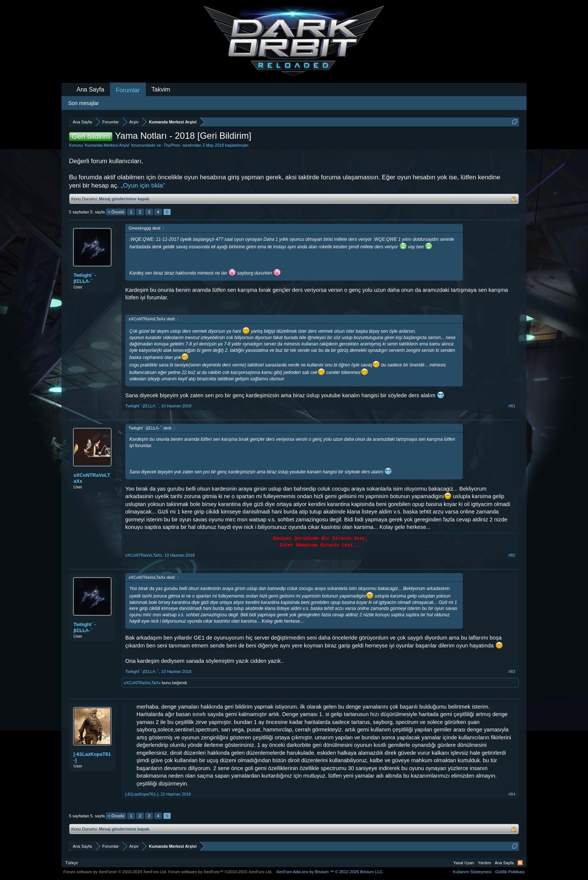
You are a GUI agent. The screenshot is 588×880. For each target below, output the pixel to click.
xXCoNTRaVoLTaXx (92, 478)
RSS (520, 863)
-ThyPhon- (172, 145)
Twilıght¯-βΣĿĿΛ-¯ (85, 278)
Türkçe (72, 863)
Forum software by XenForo (115, 872)
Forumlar (128, 90)
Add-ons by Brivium (330, 872)
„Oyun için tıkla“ (143, 185)
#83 (512, 671)
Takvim (161, 89)
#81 (512, 406)
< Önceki (116, 212)
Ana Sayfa (90, 89)
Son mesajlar (84, 103)
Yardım (485, 863)
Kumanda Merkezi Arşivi (107, 145)
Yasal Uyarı (464, 863)
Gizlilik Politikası (510, 872)
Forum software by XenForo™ (220, 872)
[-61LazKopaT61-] (92, 757)
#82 (512, 555)
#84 (512, 794)
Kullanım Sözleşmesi (472, 872)
